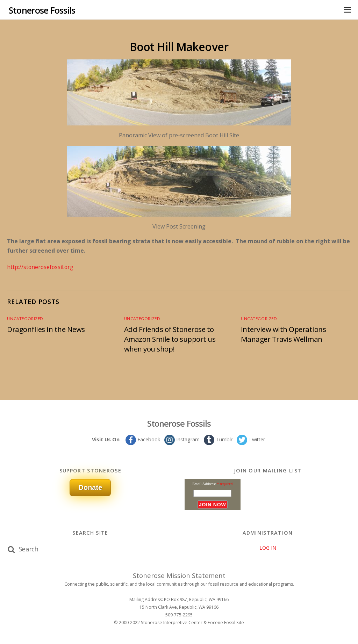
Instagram (181, 439)
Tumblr (218, 439)
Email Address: (204, 483)
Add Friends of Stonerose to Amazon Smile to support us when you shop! (170, 339)
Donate (90, 487)
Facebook (142, 439)
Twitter (251, 439)
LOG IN (268, 547)
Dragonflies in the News (46, 329)
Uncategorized (24, 319)
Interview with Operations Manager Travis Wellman (284, 334)
